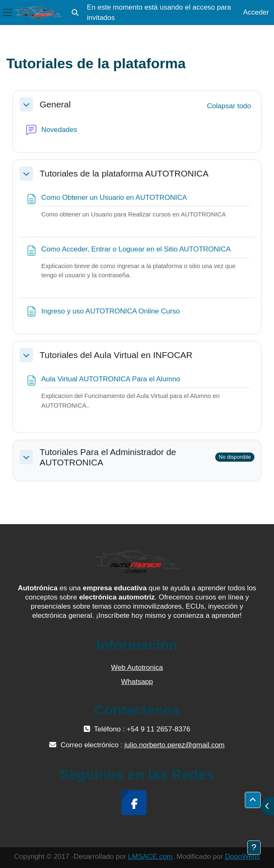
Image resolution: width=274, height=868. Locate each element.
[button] (75, 12)
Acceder (256, 12)
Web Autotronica (137, 668)
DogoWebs (242, 857)
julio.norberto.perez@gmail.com (174, 745)
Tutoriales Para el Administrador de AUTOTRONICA (108, 457)
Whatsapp (137, 682)
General (55, 104)
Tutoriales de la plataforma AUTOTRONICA (124, 173)
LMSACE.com (150, 857)
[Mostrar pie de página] (254, 848)
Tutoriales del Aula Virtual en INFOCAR (116, 355)
